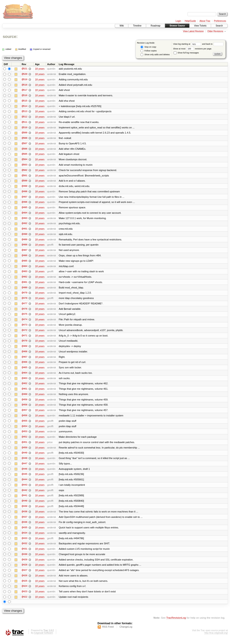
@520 (24, 74)
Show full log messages (186, 53)
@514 (24, 106)
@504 (24, 160)
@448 (24, 462)
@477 (24, 306)
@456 (24, 419)
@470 (24, 343)
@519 (24, 79)
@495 (24, 209)
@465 (24, 370)
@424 (24, 591)
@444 (24, 484)
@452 (24, 440)
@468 (24, 354)
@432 (24, 548)
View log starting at (188, 44)
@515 (24, 101)
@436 (24, 527)
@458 (24, 408)
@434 (24, 537)
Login (178, 21)
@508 (24, 139)
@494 (24, 214)
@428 (24, 570)
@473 (24, 327)
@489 (24, 241)
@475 (24, 317)
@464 (24, 376)
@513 (24, 112)
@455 (24, 424)
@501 (24, 176)
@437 (24, 521)
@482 (24, 279)
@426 (24, 580)
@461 (24, 392)
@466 (24, 365)
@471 (24, 338)
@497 (24, 198)
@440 (24, 505)
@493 (24, 220)
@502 (24, 171)
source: (10, 36)
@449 (24, 457)
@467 (24, 360)
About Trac (205, 21)
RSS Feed (108, 632)
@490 (24, 236)
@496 (24, 203)
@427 (24, 575)
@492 (24, 225)
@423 (24, 597)
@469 (24, 349)
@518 (24, 85)
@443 (24, 489)
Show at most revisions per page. (193, 49)
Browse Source (177, 26)
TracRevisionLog (176, 623)
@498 (24, 193)
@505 (24, 155)
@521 (24, 69)
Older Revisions (215, 31)
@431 (24, 554)
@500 (24, 182)
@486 (24, 257)
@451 (24, 446)
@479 (24, 295)
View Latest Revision (193, 31)
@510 (24, 128)
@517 (24, 90)
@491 (24, 230)
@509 (24, 133)
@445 (24, 478)
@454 (24, 430)
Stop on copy (148, 47)
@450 (24, 451)
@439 (24, 510)
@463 (24, 381)
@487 (24, 252)
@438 (24, 516)
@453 (24, 435)
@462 (24, 387)
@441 (24, 500)
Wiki (122, 26)
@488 (24, 246)
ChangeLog (126, 632)
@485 (24, 263)
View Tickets (200, 26)
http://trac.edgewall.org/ (216, 638)
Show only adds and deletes (155, 55)
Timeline (137, 26)
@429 (24, 564)
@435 (24, 532)
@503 (24, 166)
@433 (24, 543)
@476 (24, 311)
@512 (24, 117)
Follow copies (148, 51)
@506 (24, 149)
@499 (24, 187)
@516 (24, 96)
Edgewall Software (43, 638)
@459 (24, 403)
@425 (24, 586)
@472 (24, 333)
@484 (24, 268)
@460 (24, 397)
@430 (24, 559)
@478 (24, 300)
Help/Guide (190, 21)
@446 (24, 473)
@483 (24, 273)
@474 (24, 322)
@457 (24, 413)
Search (219, 26)
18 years (40, 69)
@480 (24, 290)
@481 (24, 284)
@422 (24, 602)
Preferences (220, 21)
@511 (24, 123)
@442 (24, 494)
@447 (24, 467)
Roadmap (156, 26)
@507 (24, 144)
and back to (213, 44)
